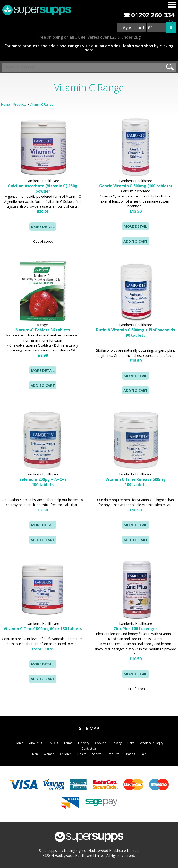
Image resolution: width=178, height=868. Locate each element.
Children (66, 754)
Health (82, 754)
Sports (97, 754)
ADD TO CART (43, 679)
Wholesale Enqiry (152, 743)
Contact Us (89, 748)
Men (35, 754)
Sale (143, 754)
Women (49, 754)
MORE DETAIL (43, 226)
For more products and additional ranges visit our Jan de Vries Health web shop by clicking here (89, 48)
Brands (130, 754)
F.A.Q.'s (53, 743)
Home (6, 104)
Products (20, 104)
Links (131, 743)
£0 (150, 28)
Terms (68, 743)
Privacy (117, 743)
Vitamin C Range (41, 104)
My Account (133, 28)
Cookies (101, 743)
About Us (36, 743)
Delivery (84, 743)
